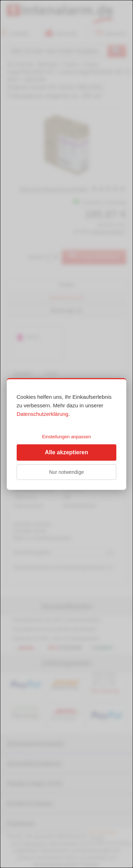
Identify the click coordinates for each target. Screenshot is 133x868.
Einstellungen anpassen (66, 437)
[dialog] (66, 434)
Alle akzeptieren (67, 452)
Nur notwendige (66, 472)
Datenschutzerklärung (43, 414)
